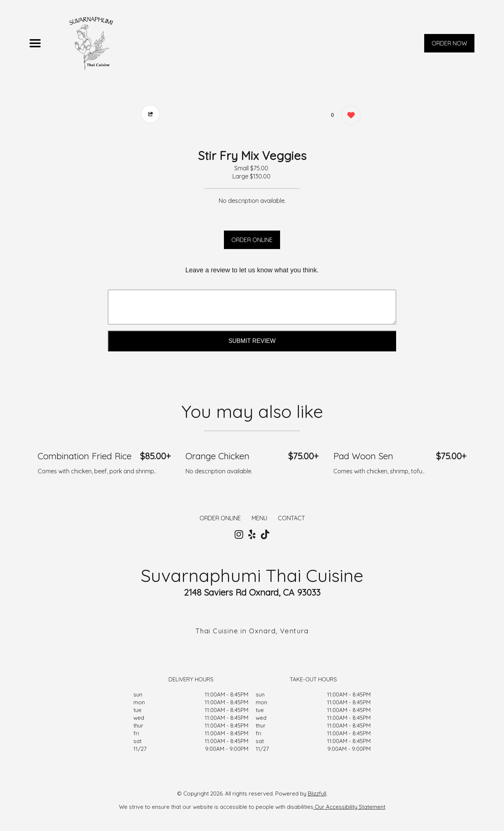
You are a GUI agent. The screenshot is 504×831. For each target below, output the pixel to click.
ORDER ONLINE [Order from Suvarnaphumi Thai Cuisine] (220, 518)
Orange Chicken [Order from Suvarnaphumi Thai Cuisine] (217, 456)
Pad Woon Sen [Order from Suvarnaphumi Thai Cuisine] (363, 456)
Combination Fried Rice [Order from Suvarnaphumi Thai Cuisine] (85, 456)
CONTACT (291, 518)
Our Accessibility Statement (349, 807)
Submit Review (252, 341)
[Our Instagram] (239, 535)
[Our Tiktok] (265, 535)
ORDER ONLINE (252, 240)
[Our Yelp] (252, 535)
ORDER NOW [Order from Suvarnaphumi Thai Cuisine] (449, 43)
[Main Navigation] (35, 43)
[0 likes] (349, 116)
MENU (259, 518)
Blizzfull (317, 793)
